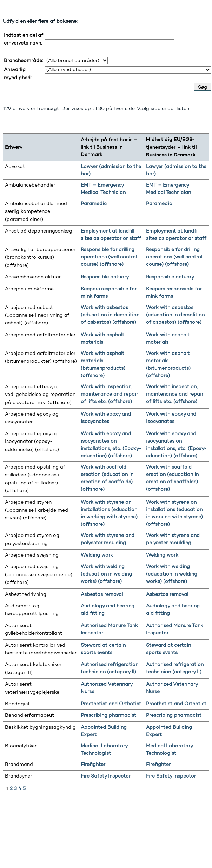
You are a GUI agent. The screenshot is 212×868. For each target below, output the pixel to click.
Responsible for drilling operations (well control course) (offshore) (109, 257)
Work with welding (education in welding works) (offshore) (106, 574)
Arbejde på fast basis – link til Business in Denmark (109, 147)
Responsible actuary (105, 277)
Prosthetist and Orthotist (111, 704)
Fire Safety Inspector (106, 776)
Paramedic (94, 204)
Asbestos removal (102, 594)
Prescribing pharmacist (108, 715)
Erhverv (14, 147)
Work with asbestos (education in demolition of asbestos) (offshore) (110, 315)
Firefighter (93, 764)
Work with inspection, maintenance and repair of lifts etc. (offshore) (109, 394)
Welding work (97, 555)
